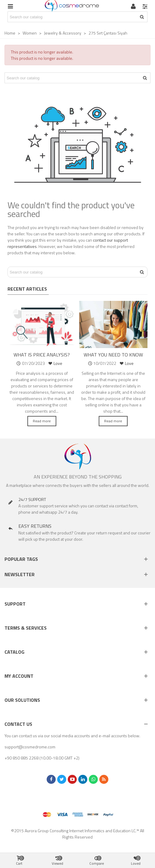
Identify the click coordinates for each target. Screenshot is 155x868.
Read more (42, 421)
